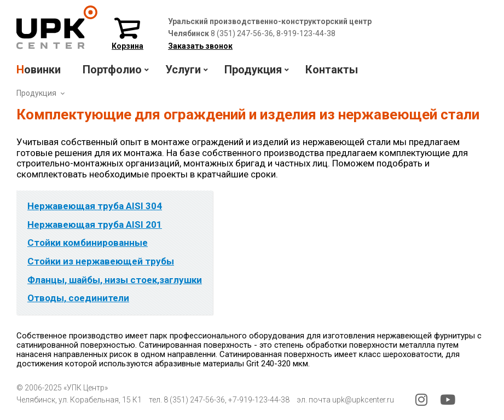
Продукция (36, 93)
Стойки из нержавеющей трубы (101, 261)
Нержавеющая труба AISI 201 (95, 225)
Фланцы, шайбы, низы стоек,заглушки (115, 280)
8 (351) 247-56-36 (194, 400)
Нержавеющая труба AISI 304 (95, 206)
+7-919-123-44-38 (259, 400)
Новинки (39, 70)
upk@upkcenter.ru (363, 400)
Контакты (332, 70)
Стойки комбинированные (88, 243)
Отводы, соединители (78, 298)
